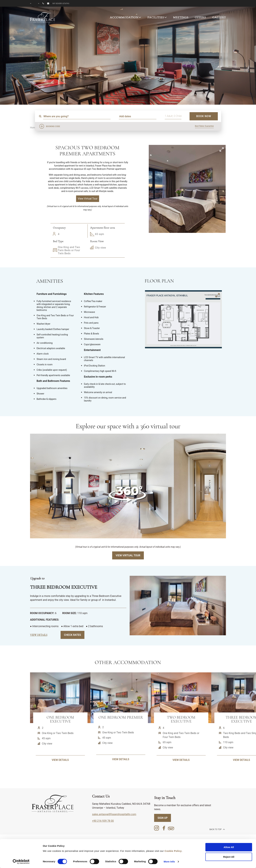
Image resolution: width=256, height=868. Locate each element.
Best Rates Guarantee (204, 126)
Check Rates (72, 635)
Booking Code (53, 126)
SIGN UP (163, 818)
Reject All (229, 857)
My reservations (61, 3)
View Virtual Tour (128, 555)
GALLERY (219, 17)
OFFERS (200, 17)
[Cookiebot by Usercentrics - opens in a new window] (21, 862)
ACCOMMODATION (124, 17)
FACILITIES (156, 17)
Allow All (229, 847)
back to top (217, 829)
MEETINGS (181, 17)
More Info (169, 862)
